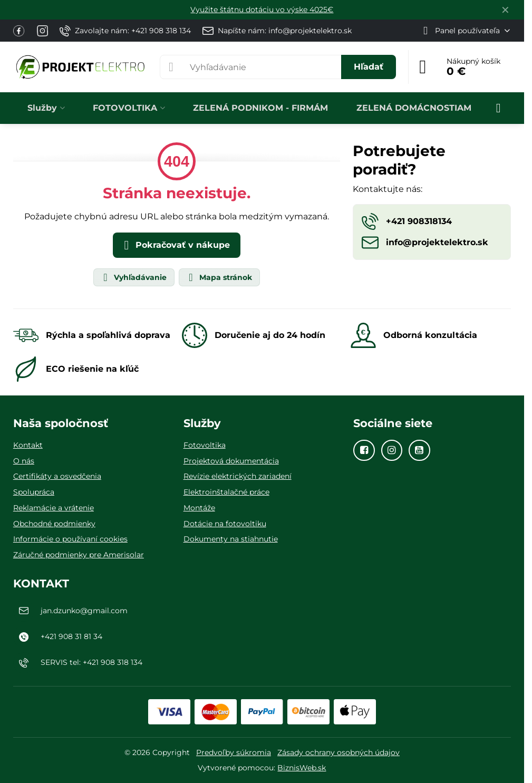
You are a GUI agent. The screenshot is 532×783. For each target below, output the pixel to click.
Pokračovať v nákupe (175, 245)
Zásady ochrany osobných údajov (338, 752)
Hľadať (369, 67)
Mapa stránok (219, 277)
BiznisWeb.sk (302, 768)
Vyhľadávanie (133, 277)
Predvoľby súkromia (234, 752)
